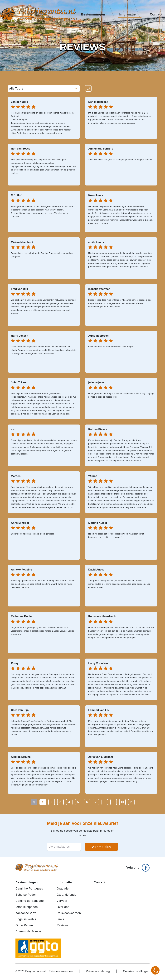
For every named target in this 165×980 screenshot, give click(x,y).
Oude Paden (24, 925)
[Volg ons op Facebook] (138, 866)
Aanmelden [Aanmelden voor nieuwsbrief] (101, 847)
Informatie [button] (130, 14)
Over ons (63, 907)
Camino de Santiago (30, 901)
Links (60, 919)
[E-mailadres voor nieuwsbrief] (64, 847)
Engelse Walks (26, 919)
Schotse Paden (26, 895)
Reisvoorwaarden (69, 913)
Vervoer (62, 901)
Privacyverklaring (98, 971)
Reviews (62, 925)
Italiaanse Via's (26, 913)
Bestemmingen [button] (95, 14)
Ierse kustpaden (27, 907)
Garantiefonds (66, 895)
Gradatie (63, 888)
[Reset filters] (88, 88)
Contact (156, 14)
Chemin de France (28, 931)
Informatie (64, 882)
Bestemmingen (27, 882)
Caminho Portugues (29, 888)
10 (122, 802)
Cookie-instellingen (136, 971)
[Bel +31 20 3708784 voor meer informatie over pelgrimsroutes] (155, 970)
